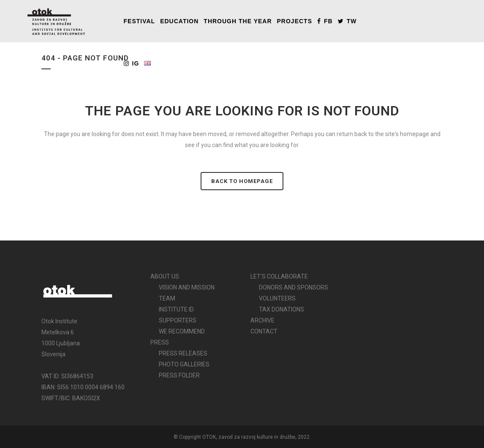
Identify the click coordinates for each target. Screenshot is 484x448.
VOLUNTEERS (277, 298)
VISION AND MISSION (187, 287)
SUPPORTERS (178, 320)
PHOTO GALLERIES (184, 364)
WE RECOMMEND (182, 331)
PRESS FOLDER (179, 375)
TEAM (167, 298)
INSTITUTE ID (176, 309)
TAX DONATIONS (281, 309)
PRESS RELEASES (183, 353)
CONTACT (264, 331)
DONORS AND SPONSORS (294, 287)
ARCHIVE (262, 320)
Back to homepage (242, 181)
